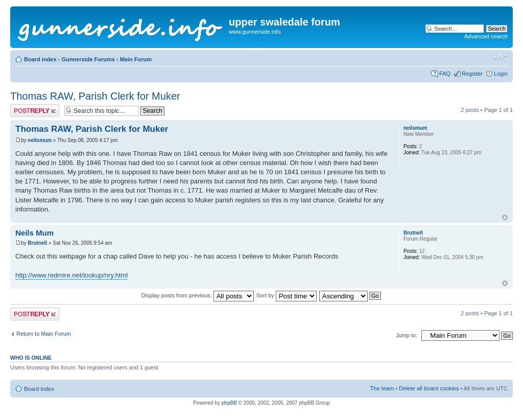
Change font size (500, 57)
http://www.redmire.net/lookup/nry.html (72, 275)
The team (382, 388)
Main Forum (136, 59)
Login (501, 74)
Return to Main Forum (44, 334)
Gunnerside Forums (88, 59)
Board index (40, 59)
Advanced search (486, 36)
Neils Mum (34, 233)
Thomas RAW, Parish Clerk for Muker (95, 96)
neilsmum (40, 140)
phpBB (229, 403)
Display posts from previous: (198, 295)
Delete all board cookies (429, 388)
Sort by (287, 295)
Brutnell (37, 243)
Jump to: (407, 335)
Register (472, 74)
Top (505, 217)
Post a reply (35, 111)
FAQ (445, 74)
